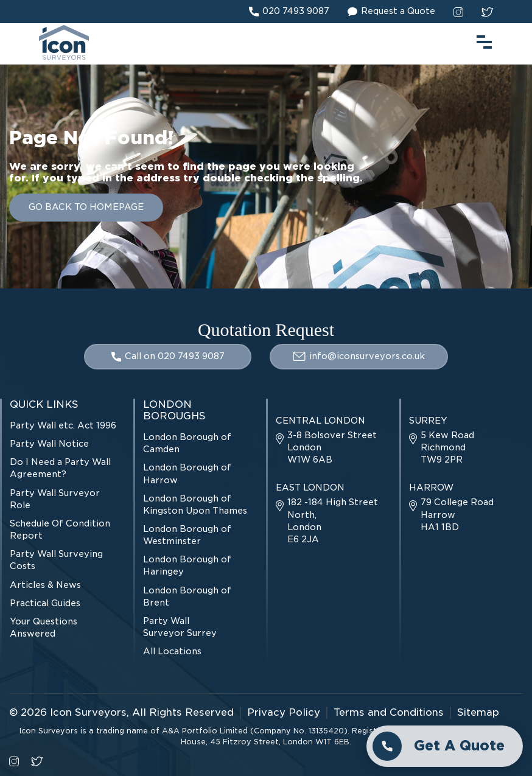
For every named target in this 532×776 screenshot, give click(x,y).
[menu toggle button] (484, 40)
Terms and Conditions (389, 712)
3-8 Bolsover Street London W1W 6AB (326, 447)
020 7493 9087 (289, 12)
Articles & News (45, 585)
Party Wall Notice (49, 444)
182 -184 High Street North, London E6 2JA (327, 520)
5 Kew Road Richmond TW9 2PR (442, 447)
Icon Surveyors (88, 712)
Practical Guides (45, 603)
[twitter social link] (487, 12)
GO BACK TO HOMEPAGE (86, 207)
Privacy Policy (284, 712)
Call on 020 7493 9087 (168, 356)
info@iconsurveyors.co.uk (359, 356)
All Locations (172, 651)
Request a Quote (391, 12)
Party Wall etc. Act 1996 (63, 425)
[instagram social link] (458, 12)
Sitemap (478, 712)
